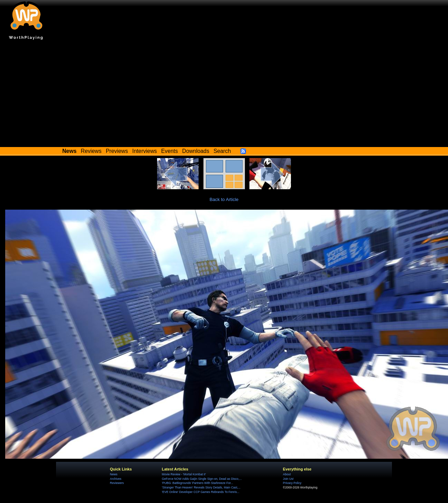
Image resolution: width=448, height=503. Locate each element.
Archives (116, 479)
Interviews (144, 151)
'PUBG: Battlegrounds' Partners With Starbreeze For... (198, 483)
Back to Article (224, 199)
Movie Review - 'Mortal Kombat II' (184, 474)
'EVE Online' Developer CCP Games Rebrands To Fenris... (201, 492)
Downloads (196, 151)
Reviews (91, 151)
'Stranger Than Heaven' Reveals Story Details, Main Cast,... (201, 487)
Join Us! (288, 479)
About (287, 474)
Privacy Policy (292, 483)
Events (170, 151)
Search (222, 151)
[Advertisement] (224, 95)
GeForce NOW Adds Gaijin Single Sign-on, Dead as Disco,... (202, 479)
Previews (117, 151)
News (114, 474)
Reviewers (117, 483)
